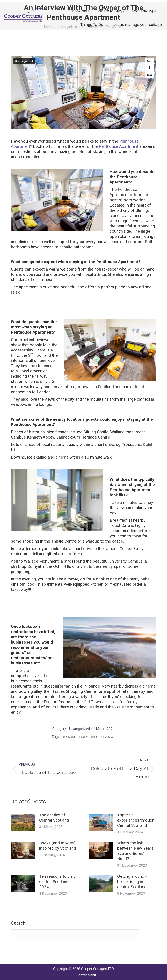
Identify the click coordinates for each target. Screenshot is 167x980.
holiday (83, 737)
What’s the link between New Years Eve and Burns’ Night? (135, 851)
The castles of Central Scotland (54, 818)
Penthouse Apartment (119, 146)
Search (18, 923)
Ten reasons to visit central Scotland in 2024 (57, 882)
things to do (107, 737)
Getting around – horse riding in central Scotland (133, 882)
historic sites (69, 737)
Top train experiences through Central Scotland (136, 820)
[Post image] (23, 822)
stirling (94, 737)
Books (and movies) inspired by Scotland (58, 846)
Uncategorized (24, 61)
